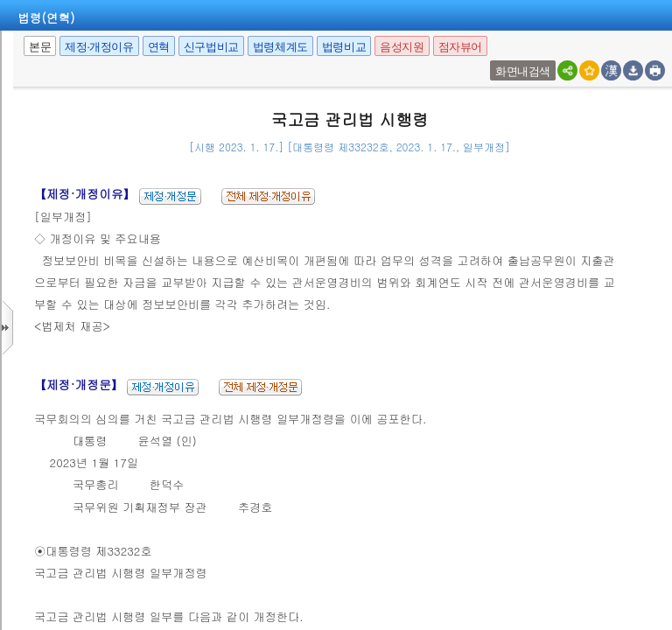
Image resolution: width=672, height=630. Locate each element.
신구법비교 (211, 47)
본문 (40, 47)
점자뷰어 (460, 47)
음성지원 (402, 47)
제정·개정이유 (99, 47)
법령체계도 (280, 47)
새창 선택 (492, 61)
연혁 (159, 47)
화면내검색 (523, 71)
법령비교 (344, 47)
